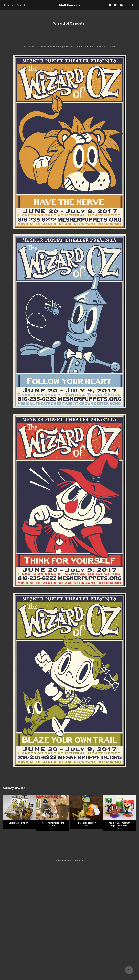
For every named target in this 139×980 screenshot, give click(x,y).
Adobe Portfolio (75, 860)
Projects (8, 5)
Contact (21, 5)
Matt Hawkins (70, 5)
